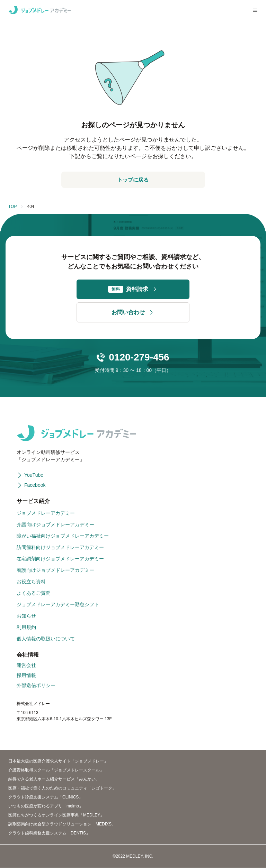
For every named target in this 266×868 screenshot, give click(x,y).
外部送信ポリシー (36, 686)
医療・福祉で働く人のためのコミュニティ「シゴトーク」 (62, 788)
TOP (12, 207)
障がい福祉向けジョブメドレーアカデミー (63, 536)
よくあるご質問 (34, 593)
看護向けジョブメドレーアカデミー (55, 570)
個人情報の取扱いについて (46, 639)
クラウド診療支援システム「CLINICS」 (46, 797)
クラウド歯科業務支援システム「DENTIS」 (49, 833)
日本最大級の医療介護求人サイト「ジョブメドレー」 (58, 761)
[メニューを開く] (255, 10)
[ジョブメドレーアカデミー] (39, 10)
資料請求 (133, 290)
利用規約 (26, 628)
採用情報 (26, 676)
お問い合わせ (133, 313)
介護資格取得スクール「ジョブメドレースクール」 (56, 770)
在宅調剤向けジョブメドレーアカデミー (60, 559)
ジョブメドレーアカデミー (46, 513)
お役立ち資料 (31, 582)
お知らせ (26, 616)
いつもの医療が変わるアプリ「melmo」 (46, 806)
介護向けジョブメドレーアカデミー (55, 525)
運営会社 (26, 666)
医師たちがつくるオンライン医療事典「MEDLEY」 (56, 815)
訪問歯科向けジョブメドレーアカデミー (60, 548)
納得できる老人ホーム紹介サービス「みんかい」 (54, 779)
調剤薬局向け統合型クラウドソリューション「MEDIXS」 (62, 824)
